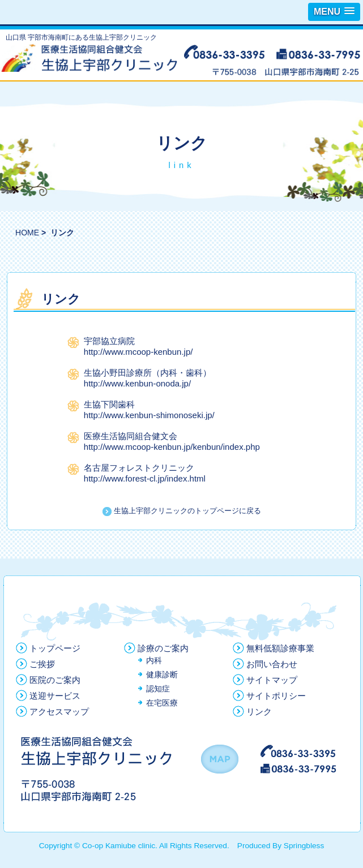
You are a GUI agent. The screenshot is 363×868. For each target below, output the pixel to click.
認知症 (158, 689)
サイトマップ (272, 680)
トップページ (55, 648)
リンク (259, 712)
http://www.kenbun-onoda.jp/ (137, 383)
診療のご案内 (163, 648)
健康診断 (162, 675)
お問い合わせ (272, 664)
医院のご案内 (55, 680)
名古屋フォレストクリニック (139, 468)
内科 (154, 661)
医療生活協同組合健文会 (131, 436)
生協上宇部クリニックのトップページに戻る (182, 511)
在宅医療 (162, 703)
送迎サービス (55, 696)
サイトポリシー (276, 696)
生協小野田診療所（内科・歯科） (148, 373)
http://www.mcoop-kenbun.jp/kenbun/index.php (172, 447)
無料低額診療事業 (280, 648)
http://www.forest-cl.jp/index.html (145, 478)
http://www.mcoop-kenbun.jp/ (138, 352)
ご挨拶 (42, 664)
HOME (27, 233)
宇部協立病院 (109, 341)
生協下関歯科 (109, 404)
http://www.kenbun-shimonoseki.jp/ (149, 415)
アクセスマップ (59, 712)
